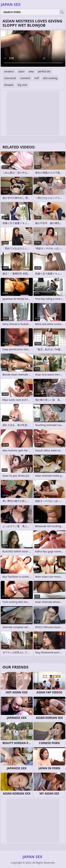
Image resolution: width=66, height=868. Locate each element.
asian (21, 71)
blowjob (9, 85)
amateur (9, 71)
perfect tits (44, 71)
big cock (22, 85)
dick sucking (50, 78)
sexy (31, 71)
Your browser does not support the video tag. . (33, 49)
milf (37, 78)
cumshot (25, 78)
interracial (10, 78)
